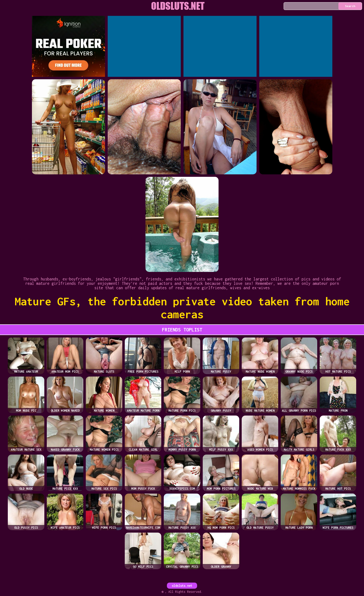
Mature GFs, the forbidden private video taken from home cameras (182, 308)
